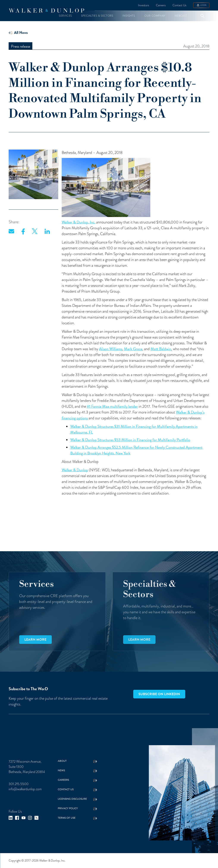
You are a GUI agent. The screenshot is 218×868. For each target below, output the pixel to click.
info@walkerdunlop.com (25, 789)
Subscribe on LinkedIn (159, 694)
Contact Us (179, 5)
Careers (161, 5)
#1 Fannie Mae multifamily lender (112, 406)
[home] (46, 11)
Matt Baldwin (161, 349)
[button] (65, 16)
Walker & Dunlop (75, 470)
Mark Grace (133, 349)
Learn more (35, 640)
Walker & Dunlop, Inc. (78, 222)
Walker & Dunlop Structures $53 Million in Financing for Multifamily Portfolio (130, 440)
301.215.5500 (19, 784)
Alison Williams (111, 349)
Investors (144, 5)
